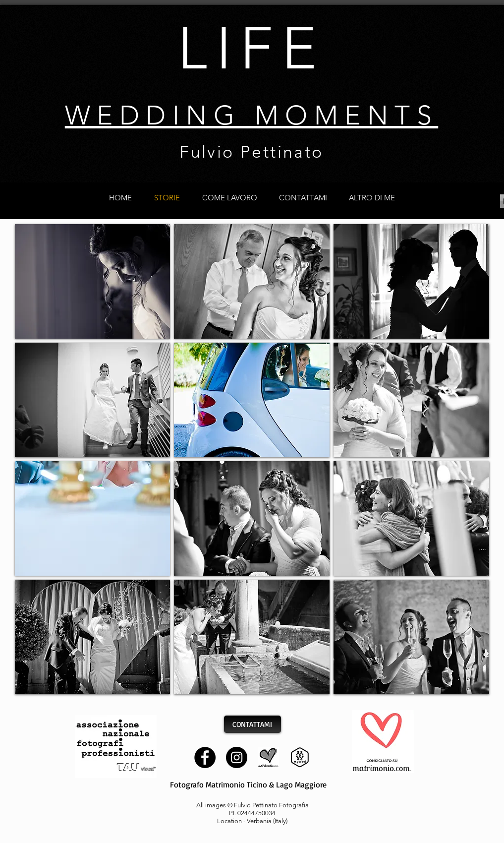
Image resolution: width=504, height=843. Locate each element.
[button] (93, 281)
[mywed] (300, 757)
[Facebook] (205, 757)
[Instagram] (237, 757)
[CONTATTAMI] (252, 724)
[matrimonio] (268, 757)
